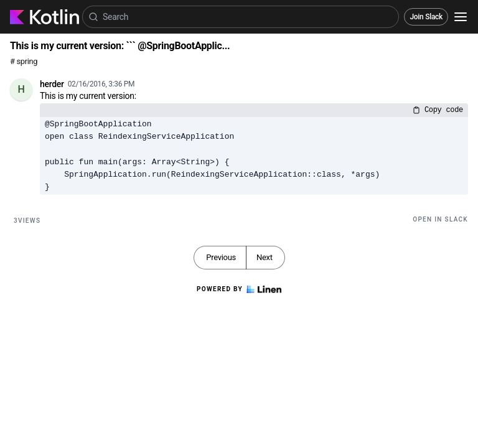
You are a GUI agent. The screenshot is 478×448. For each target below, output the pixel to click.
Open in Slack (440, 219)
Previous (221, 257)
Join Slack (426, 17)
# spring (24, 61)
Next (265, 257)
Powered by (239, 289)
